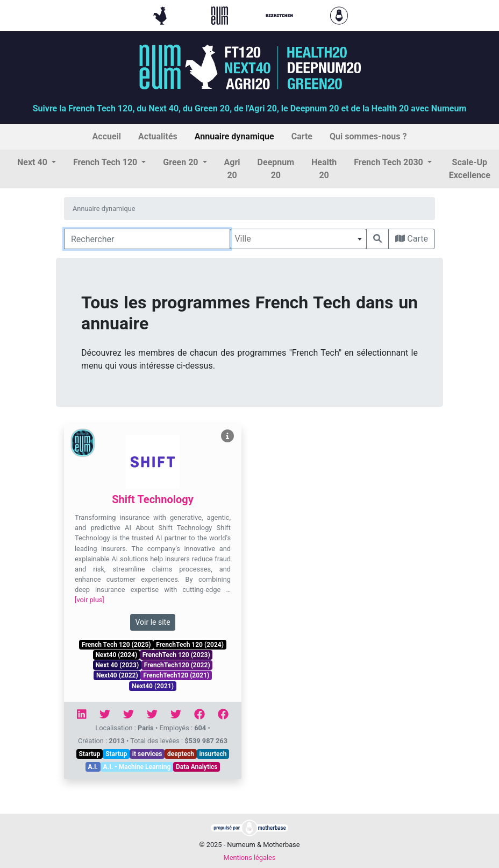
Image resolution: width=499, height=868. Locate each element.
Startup (89, 754)
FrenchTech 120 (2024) (190, 645)
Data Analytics (197, 767)
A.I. (93, 767)
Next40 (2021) (153, 686)
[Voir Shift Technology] (227, 436)
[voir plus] (90, 600)
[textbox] (298, 239)
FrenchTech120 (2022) (177, 665)
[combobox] (298, 239)
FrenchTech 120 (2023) (176, 655)
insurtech (213, 754)
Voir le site (152, 622)
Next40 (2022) (117, 675)
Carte (412, 239)
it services (147, 754)
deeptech (181, 754)
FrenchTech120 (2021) (176, 675)
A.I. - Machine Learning (137, 767)
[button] (37, 163)
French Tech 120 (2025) (116, 645)
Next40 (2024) (116, 655)
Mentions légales (249, 858)
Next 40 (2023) (117, 665)
